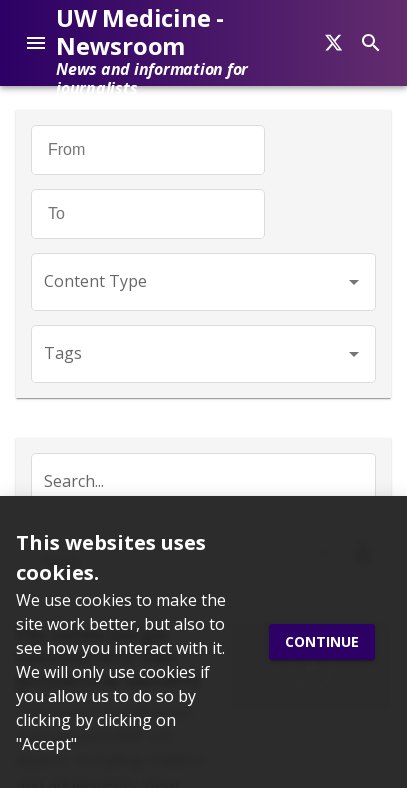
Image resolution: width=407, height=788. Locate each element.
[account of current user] (36, 43)
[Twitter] (27, 364)
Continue (322, 642)
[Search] (333, 43)
